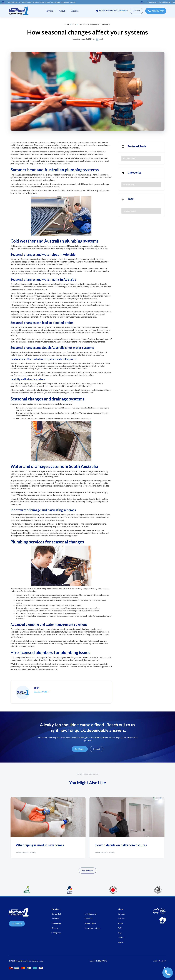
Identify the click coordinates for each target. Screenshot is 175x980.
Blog (74, 24)
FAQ (120, 928)
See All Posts (88, 872)
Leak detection (91, 914)
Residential (56, 914)
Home (67, 24)
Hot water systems (92, 928)
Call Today (80, 749)
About (120, 923)
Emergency (56, 933)
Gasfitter (88, 919)
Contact (136, 11)
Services (49, 11)
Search (121, 942)
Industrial (55, 919)
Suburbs (75, 11)
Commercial (56, 923)
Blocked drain (90, 923)
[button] (50, 11)
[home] (19, 11)
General (55, 928)
